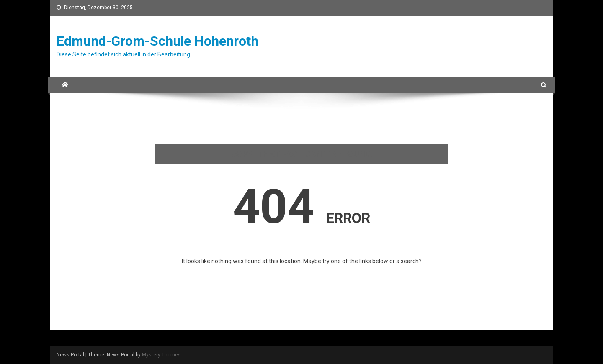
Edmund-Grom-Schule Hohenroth (157, 41)
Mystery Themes (161, 355)
